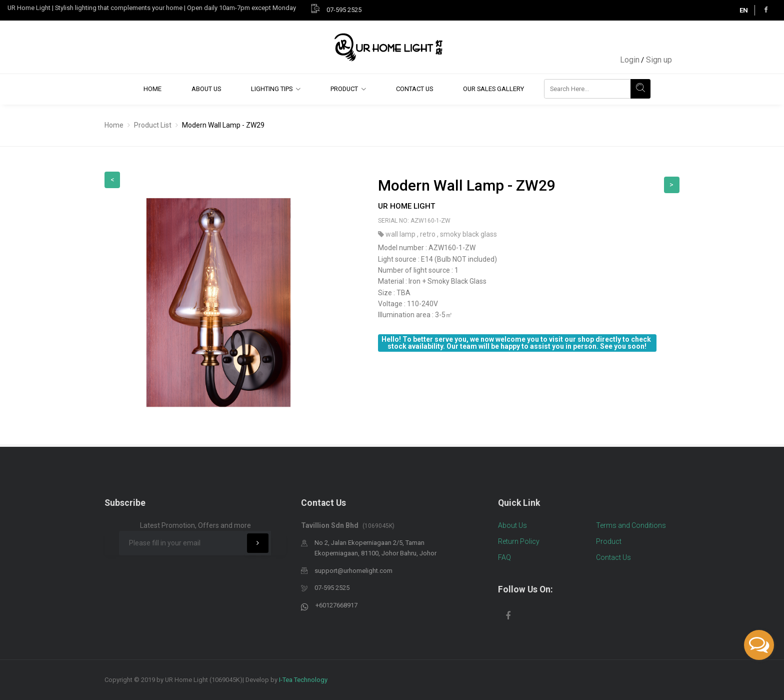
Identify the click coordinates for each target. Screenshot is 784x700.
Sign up (659, 60)
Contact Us (414, 89)
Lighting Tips (272, 89)
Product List (153, 125)
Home (152, 89)
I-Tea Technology (303, 680)
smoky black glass (468, 234)
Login (630, 60)
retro (428, 234)
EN (744, 10)
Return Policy (519, 541)
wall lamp (401, 234)
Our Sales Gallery (493, 89)
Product (344, 89)
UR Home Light (406, 206)
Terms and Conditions (631, 525)
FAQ (504, 557)
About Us (206, 89)
